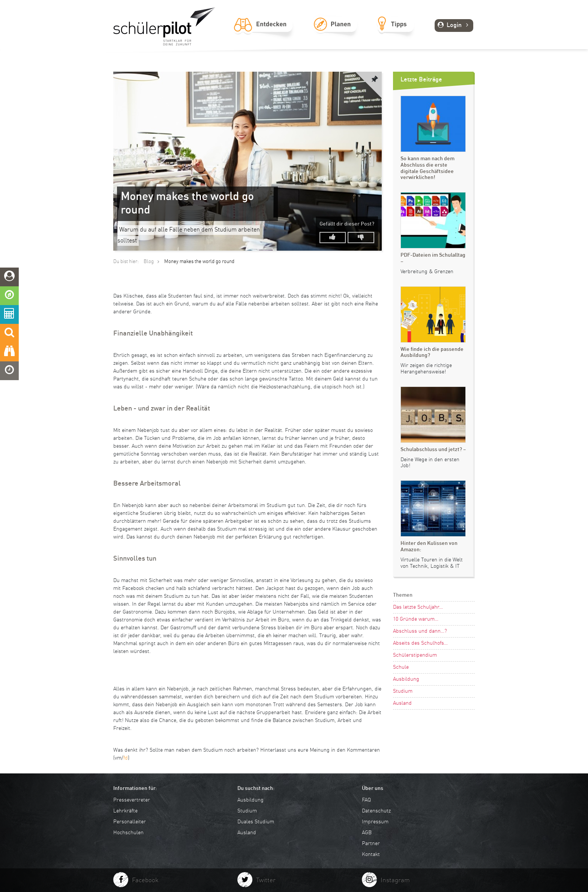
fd (126, 758)
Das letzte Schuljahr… (418, 607)
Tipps (395, 33)
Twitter (266, 881)
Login (454, 26)
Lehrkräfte (125, 811)
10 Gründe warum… (416, 619)
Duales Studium (256, 822)
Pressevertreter (132, 800)
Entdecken (263, 33)
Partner (371, 844)
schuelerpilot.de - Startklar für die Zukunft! (164, 26)
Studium (403, 691)
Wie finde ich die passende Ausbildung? (432, 353)
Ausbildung (406, 679)
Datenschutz (376, 811)
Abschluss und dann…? (420, 631)
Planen (335, 33)
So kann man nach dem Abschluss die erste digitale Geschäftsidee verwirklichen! (427, 168)
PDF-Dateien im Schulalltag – (433, 258)
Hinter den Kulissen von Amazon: (429, 547)
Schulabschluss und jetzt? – (433, 450)
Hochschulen (128, 833)
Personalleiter (130, 822)
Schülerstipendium (415, 655)
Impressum (375, 822)
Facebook (145, 881)
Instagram (395, 881)
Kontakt (371, 854)
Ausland (402, 703)
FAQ (366, 800)
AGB (367, 833)
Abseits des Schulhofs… (420, 643)
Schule (401, 667)
